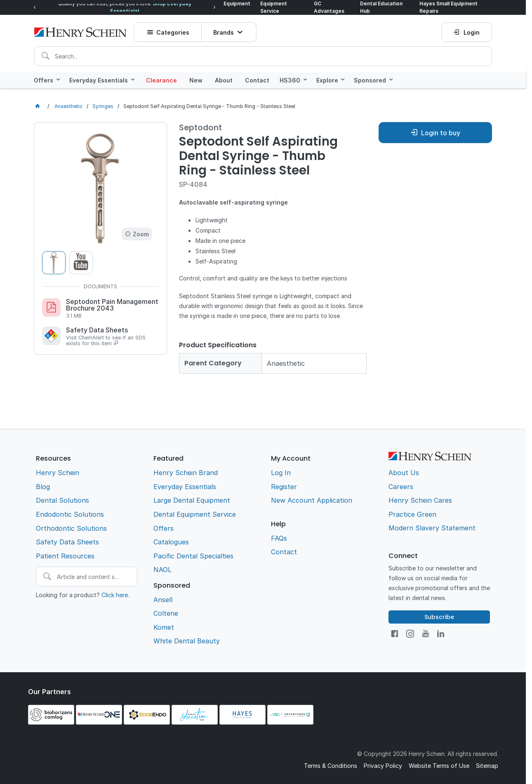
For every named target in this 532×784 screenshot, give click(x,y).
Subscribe (439, 616)
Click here (115, 594)
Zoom (141, 234)
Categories (173, 31)
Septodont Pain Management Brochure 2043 (112, 308)
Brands (224, 31)
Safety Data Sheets (112, 336)
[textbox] (263, 54)
